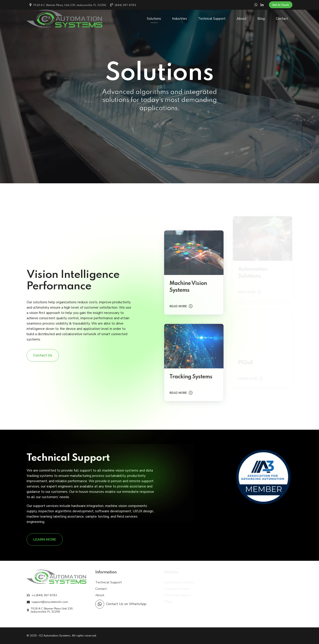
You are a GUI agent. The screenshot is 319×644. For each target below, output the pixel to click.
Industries (180, 19)
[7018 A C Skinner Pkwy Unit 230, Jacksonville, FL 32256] (55, 610)
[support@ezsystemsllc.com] (47, 602)
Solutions (154, 19)
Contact (282, 19)
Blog (261, 19)
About (241, 19)
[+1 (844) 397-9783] (42, 595)
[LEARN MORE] (45, 540)
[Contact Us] (43, 355)
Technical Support (212, 19)
